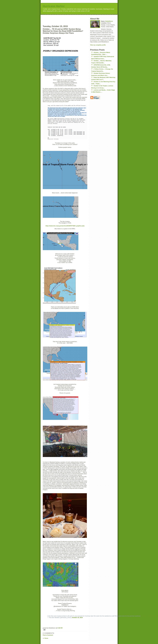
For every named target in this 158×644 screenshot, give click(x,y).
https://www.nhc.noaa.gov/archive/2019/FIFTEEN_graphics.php (65, 226)
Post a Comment (48, 635)
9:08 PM (60, 628)
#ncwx (148, 616)
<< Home (45, 638)
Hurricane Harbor (54, 6)
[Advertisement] (69, 18)
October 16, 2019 (77, 618)
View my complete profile (98, 45)
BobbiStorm (109, 21)
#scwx (143, 616)
